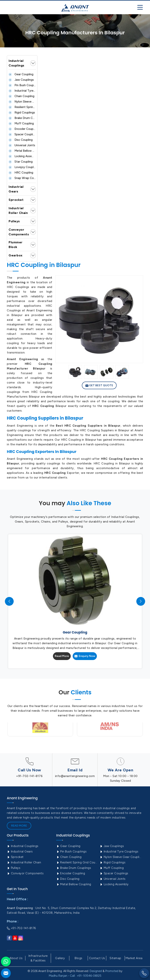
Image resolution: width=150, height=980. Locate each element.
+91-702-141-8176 (29, 776)
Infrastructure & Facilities (38, 958)
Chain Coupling (21, 96)
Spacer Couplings (22, 134)
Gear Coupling (21, 74)
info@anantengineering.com (75, 776)
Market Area (134, 958)
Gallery (60, 958)
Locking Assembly (22, 156)
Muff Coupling (21, 123)
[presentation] (9, 601)
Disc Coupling (21, 140)
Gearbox (16, 255)
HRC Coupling (21, 173)
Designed (96, 971)
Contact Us (97, 958)
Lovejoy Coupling (22, 167)
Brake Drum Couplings (22, 118)
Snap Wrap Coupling (22, 178)
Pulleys (14, 221)
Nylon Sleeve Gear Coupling (22, 102)
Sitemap (115, 958)
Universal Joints (22, 145)
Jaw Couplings (21, 80)
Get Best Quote (99, 385)
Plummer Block (16, 245)
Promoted (112, 971)
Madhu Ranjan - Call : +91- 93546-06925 (75, 976)
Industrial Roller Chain (18, 210)
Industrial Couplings (17, 63)
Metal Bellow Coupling (22, 151)
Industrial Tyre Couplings (22, 91)
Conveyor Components (19, 232)
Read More (62, 656)
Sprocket (16, 200)
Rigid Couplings (22, 113)
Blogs (79, 958)
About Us (16, 958)
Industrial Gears (16, 189)
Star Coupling (21, 162)
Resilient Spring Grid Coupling (22, 107)
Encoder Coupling (22, 129)
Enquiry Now (85, 656)
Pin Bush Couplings (22, 85)
